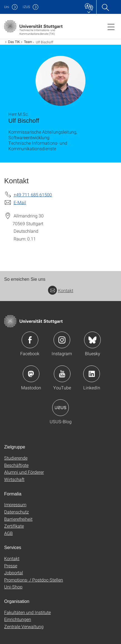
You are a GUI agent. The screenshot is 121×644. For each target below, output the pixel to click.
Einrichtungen (18, 619)
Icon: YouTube (62, 374)
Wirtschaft (14, 479)
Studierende (16, 458)
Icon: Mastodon (31, 374)
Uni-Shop (13, 587)
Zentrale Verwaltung (24, 626)
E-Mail (20, 202)
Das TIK (14, 42)
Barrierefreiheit (18, 519)
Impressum (15, 504)
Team (28, 42)
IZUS (26, 7)
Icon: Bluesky (92, 340)
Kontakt (61, 290)
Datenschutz (17, 512)
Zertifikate (14, 526)
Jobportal (14, 572)
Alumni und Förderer (24, 472)
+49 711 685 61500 (33, 195)
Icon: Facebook (30, 340)
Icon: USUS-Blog (60, 408)
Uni (7, 7)
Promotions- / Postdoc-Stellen (34, 580)
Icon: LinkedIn (92, 374)
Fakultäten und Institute (27, 612)
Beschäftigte (16, 465)
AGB (8, 533)
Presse (11, 566)
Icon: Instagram (62, 340)
